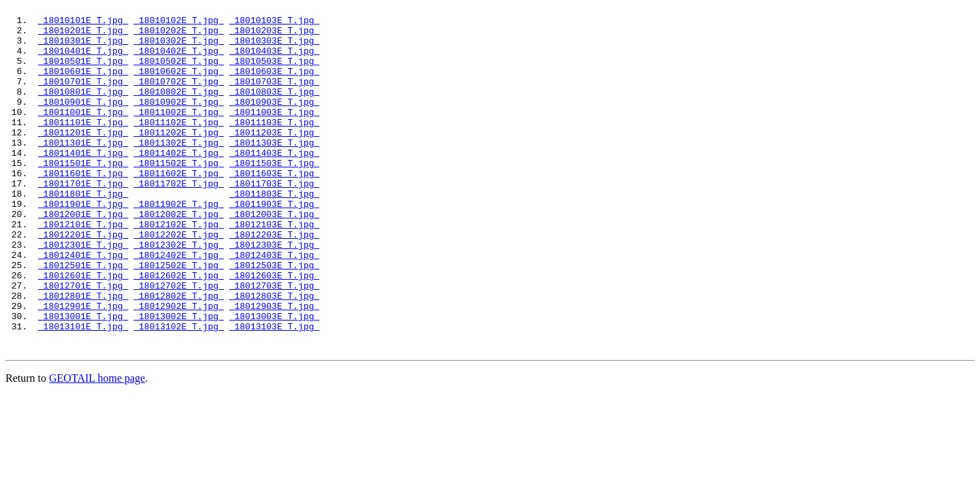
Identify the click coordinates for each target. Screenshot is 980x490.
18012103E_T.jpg (275, 269)
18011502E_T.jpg (179, 195)
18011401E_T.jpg (83, 183)
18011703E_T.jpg (275, 220)
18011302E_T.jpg (179, 171)
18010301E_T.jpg (83, 48)
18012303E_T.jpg (275, 293)
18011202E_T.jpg (179, 159)
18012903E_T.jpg (275, 367)
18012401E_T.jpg (83, 306)
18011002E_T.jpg (179, 134)
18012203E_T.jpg (275, 281)
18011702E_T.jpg (179, 220)
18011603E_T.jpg (275, 208)
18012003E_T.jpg (275, 257)
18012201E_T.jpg (83, 281)
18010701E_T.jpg (83, 97)
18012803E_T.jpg (275, 355)
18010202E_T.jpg (179, 36)
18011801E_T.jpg (83, 232)
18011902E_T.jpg (179, 244)
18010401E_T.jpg (83, 61)
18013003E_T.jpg (275, 379)
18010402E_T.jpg (179, 61)
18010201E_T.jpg (83, 36)
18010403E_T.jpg (275, 61)
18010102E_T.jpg (179, 24)
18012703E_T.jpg (275, 342)
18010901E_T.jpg (83, 122)
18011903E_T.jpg (275, 244)
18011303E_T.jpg (275, 171)
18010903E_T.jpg (275, 122)
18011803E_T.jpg (275, 232)
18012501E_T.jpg (83, 318)
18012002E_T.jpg (179, 257)
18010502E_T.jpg (179, 73)
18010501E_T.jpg (83, 73)
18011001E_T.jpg (83, 134)
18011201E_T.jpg (83, 159)
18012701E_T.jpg (83, 342)
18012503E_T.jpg (275, 318)
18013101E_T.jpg (83, 391)
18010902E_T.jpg (179, 122)
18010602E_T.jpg (179, 85)
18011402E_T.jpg (179, 183)
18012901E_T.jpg (83, 367)
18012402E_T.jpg (179, 306)
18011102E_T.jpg (179, 146)
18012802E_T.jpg (179, 355)
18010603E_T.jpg (275, 85)
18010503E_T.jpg (275, 73)
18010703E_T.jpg (275, 97)
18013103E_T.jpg (275, 391)
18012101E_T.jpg (83, 269)
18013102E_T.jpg (179, 391)
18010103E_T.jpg (275, 24)
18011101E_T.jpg (83, 146)
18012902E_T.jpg (179, 367)
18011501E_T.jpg (83, 195)
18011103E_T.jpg (275, 146)
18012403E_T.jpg (275, 306)
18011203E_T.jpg (275, 159)
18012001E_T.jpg (83, 257)
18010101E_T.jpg (83, 24)
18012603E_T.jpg (275, 330)
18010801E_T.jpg (83, 110)
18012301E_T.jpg (83, 293)
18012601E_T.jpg (83, 330)
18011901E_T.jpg (83, 244)
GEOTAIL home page (97, 445)
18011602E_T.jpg (179, 208)
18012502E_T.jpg (179, 318)
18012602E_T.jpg (179, 330)
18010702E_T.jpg (179, 97)
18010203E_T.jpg (275, 36)
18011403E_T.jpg (275, 183)
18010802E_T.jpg (179, 110)
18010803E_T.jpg (275, 110)
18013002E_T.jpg (179, 379)
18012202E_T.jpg (179, 281)
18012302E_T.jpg (179, 293)
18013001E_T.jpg (83, 379)
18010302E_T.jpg (179, 48)
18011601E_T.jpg (83, 208)
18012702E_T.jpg (179, 342)
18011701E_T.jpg (83, 220)
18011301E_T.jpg (83, 171)
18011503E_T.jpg (275, 195)
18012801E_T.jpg (83, 355)
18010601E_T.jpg (83, 85)
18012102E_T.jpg (179, 269)
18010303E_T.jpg (275, 48)
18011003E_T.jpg (275, 134)
